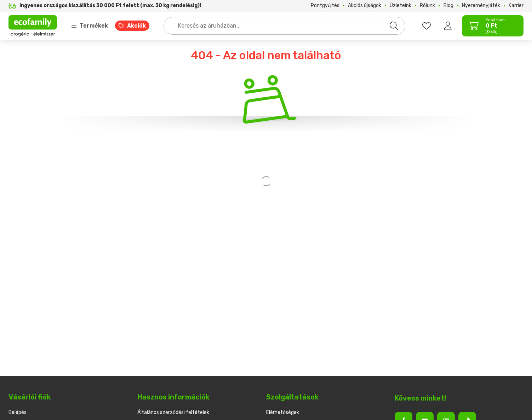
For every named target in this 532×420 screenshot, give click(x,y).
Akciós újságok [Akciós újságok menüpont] (365, 6)
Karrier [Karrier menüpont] (516, 6)
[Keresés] (394, 26)
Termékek (90, 26)
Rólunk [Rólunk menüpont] (427, 6)
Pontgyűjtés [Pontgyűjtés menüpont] (325, 6)
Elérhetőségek (283, 412)
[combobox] (284, 26)
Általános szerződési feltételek (173, 412)
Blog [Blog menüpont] (448, 6)
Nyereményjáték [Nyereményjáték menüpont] (481, 6)
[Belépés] (448, 26)
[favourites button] (427, 26)
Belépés (18, 412)
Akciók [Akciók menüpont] (136, 26)
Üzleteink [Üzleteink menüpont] (401, 6)
